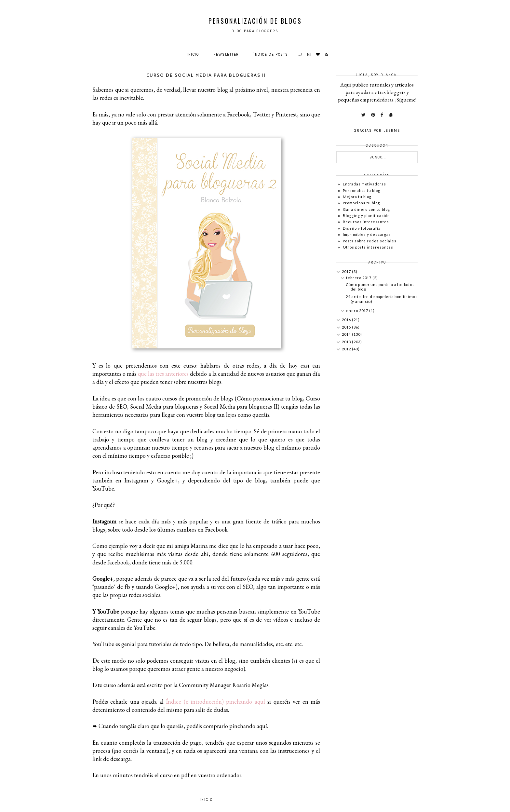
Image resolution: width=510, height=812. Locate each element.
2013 (347, 342)
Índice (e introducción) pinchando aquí (215, 702)
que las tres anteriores (163, 374)
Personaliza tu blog (362, 190)
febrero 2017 (359, 278)
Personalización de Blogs (255, 21)
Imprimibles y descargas (367, 234)
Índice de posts (271, 54)
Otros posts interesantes (368, 247)
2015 (347, 327)
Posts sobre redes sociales (370, 241)
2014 (347, 334)
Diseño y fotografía (362, 228)
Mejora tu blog (357, 197)
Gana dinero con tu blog (366, 209)
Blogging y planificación (366, 216)
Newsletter (226, 54)
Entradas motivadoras (364, 184)
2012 (347, 349)
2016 (347, 320)
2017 (347, 271)
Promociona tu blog (361, 203)
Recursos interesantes (366, 222)
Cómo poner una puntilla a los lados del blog (380, 287)
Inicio (193, 54)
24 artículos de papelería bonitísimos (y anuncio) (382, 299)
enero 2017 (358, 311)
